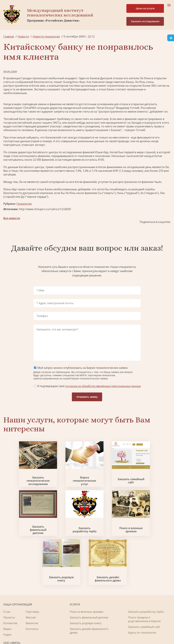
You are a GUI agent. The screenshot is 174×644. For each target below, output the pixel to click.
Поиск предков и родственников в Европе (144, 579)
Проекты (9, 577)
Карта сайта (105, 632)
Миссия (31, 577)
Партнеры (32, 571)
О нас (7, 571)
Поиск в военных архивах (66, 538)
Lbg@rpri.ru (11, 615)
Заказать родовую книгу (108, 538)
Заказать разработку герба (23, 538)
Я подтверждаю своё (87, 393)
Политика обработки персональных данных (29, 630)
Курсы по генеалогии (142, 592)
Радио (7, 594)
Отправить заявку (87, 404)
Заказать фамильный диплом (151, 488)
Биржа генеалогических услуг (66, 489)
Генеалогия (24, 204)
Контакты (32, 588)
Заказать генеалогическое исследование (23, 489)
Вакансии (32, 583)
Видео (7, 588)
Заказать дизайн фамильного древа (151, 538)
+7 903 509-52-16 (14, 608)
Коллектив (10, 583)
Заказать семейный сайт (108, 488)
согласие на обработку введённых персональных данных (103, 393)
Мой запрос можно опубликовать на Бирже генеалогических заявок (81, 374)
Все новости (12, 218)
